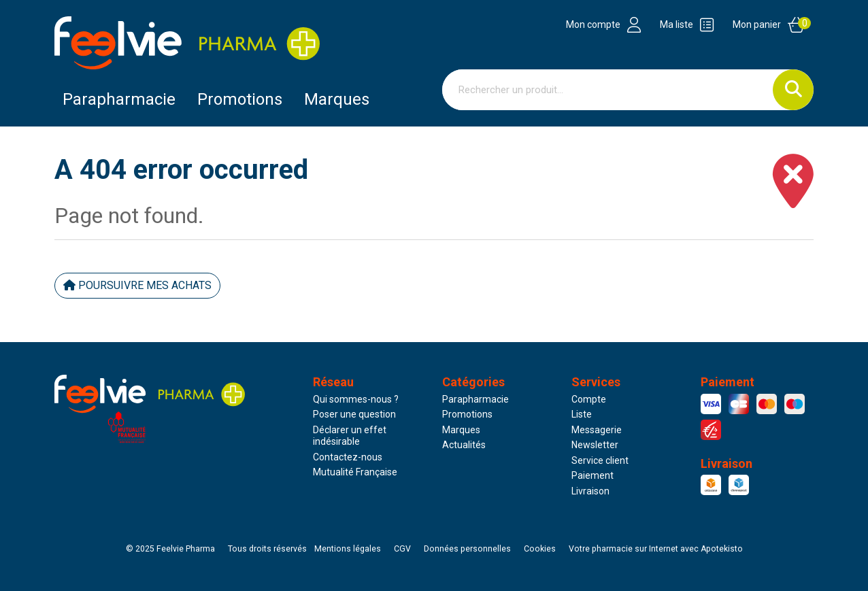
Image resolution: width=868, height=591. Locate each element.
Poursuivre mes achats (137, 285)
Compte (589, 399)
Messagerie (597, 430)
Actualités (464, 445)
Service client (600, 460)
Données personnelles (467, 549)
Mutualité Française (355, 472)
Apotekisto (656, 549)
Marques (337, 99)
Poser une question (354, 414)
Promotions (467, 414)
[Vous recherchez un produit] (608, 90)
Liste (582, 414)
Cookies (540, 549)
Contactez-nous (348, 457)
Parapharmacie (119, 99)
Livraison (590, 491)
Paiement (592, 475)
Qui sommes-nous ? (356, 399)
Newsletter (595, 445)
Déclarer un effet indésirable (350, 436)
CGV (402, 549)
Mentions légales (348, 549)
